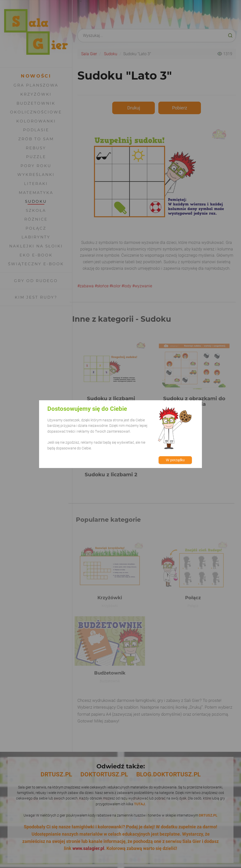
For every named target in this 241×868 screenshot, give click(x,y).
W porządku (175, 460)
